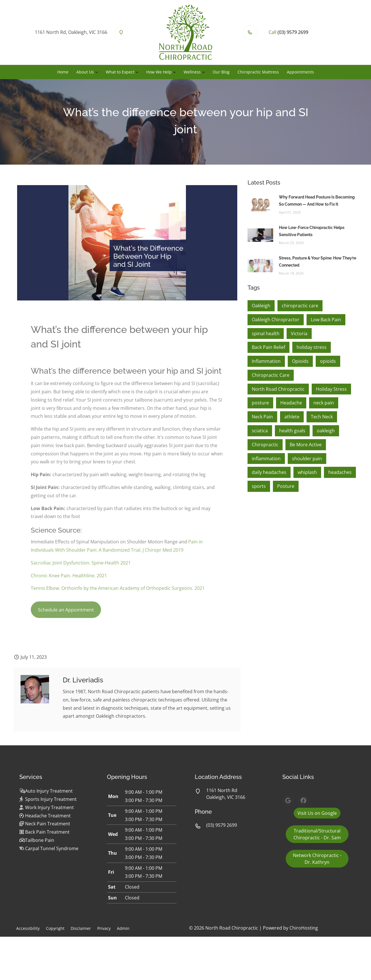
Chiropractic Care (271, 375)
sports (259, 486)
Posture (286, 486)
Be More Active (306, 445)
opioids (328, 361)
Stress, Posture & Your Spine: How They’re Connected (318, 262)
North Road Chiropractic (278, 389)
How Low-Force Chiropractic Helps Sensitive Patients (312, 231)
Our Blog (221, 72)
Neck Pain (262, 417)
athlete (292, 417)
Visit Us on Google (317, 813)
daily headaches (269, 472)
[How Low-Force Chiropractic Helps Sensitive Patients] (260, 235)
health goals (292, 431)
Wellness (192, 72)
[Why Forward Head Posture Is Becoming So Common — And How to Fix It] (260, 204)
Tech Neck (322, 417)
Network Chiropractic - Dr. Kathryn (317, 859)
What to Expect (120, 72)
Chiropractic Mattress (258, 72)
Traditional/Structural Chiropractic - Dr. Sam (317, 834)
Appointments (300, 72)
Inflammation (266, 361)
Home (63, 72)
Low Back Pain (326, 320)
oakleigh (326, 431)
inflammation (266, 459)
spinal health (266, 334)
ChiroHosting (304, 928)
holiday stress (312, 347)
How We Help (159, 72)
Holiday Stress (331, 389)
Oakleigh (261, 306)
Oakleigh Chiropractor (276, 320)
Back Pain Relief (268, 347)
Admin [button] (123, 928)
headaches (340, 472)
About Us (85, 72)
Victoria (299, 334)
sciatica (260, 431)
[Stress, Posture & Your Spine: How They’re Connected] (260, 265)
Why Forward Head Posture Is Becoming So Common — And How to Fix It (317, 201)
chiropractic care (300, 306)
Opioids (300, 361)
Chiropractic (265, 445)
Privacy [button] (104, 928)
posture (260, 403)
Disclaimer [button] (81, 928)
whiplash (307, 472)
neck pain (324, 403)
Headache (291, 403)
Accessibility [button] (28, 928)
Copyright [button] (55, 928)
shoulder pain (307, 459)
